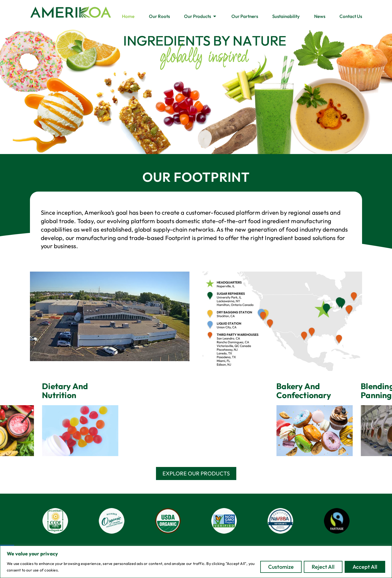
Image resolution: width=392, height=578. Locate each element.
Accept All (365, 567)
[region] (196, 562)
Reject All (323, 567)
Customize (281, 567)
